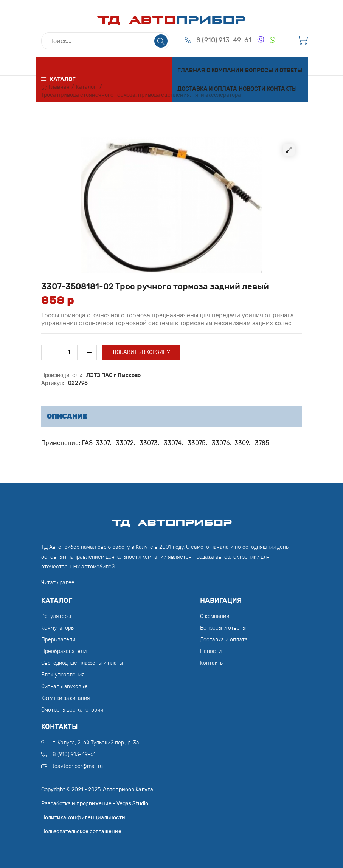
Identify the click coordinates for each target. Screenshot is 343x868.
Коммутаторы (58, 628)
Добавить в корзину (141, 352)
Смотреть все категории (72, 710)
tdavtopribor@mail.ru (78, 766)
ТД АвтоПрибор (172, 519)
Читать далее (58, 583)
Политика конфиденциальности (83, 818)
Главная (191, 70)
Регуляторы (56, 616)
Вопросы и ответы (274, 70)
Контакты (282, 89)
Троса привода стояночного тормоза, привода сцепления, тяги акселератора (141, 95)
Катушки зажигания (66, 698)
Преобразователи (64, 651)
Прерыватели (58, 640)
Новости (252, 89)
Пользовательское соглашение (81, 832)
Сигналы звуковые (64, 687)
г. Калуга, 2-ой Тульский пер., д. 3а (96, 743)
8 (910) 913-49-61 (224, 40)
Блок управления (63, 675)
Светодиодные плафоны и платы (82, 663)
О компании (225, 70)
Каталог (86, 87)
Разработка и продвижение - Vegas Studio (95, 804)
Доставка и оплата (207, 89)
